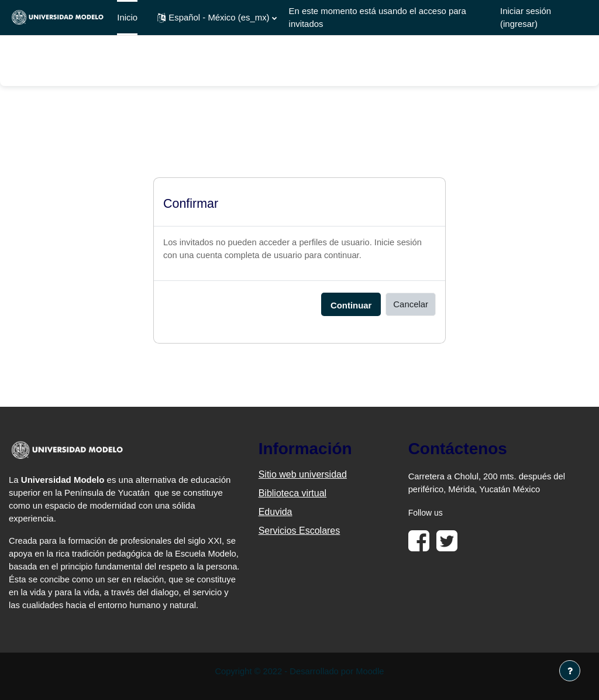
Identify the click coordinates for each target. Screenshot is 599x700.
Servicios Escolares (299, 531)
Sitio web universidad (303, 475)
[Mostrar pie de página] (570, 671)
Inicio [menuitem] (127, 17)
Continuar (351, 306)
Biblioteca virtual (293, 494)
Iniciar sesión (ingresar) (526, 17)
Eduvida (276, 512)
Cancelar (411, 305)
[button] (217, 18)
